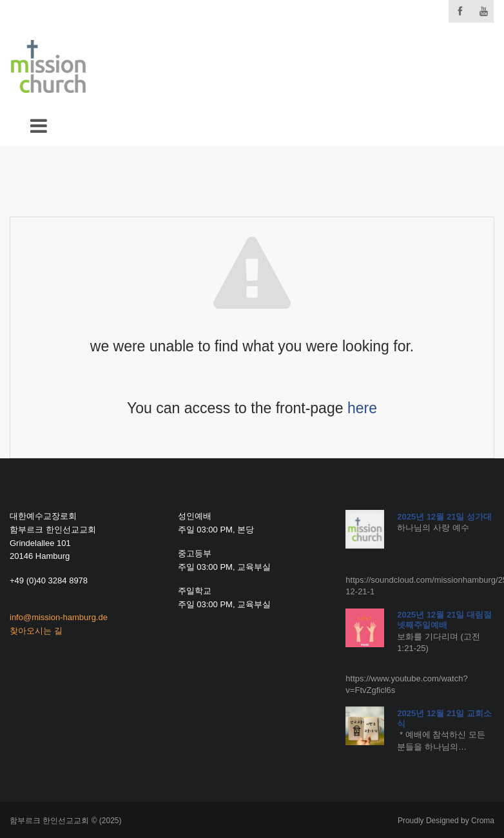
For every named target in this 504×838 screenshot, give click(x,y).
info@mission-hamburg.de (59, 617)
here (362, 408)
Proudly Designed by (446, 821)
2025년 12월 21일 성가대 (444, 517)
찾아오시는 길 (36, 631)
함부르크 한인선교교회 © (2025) (66, 821)
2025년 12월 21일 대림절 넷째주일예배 (444, 620)
